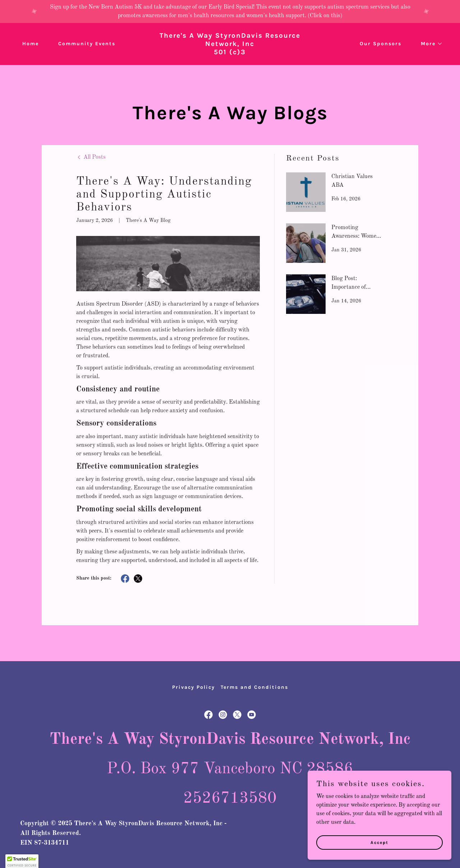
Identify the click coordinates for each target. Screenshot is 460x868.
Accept (379, 842)
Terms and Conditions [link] (254, 687)
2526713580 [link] (230, 798)
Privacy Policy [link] (194, 687)
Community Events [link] (87, 44)
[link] (230, 53)
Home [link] (31, 44)
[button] (429, 44)
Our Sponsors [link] (381, 44)
